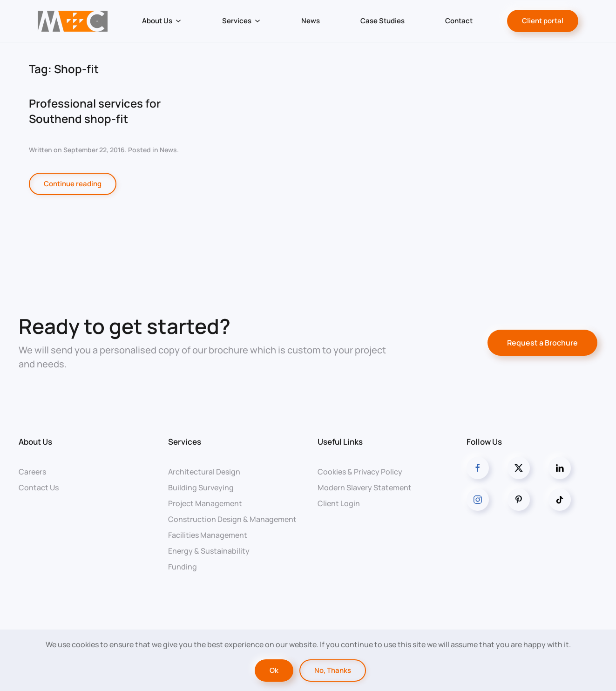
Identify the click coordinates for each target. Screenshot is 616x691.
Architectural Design (204, 472)
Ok (274, 670)
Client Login (339, 503)
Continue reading (73, 184)
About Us (35, 442)
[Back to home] (73, 21)
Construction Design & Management (232, 519)
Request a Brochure (542, 343)
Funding (183, 567)
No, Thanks (333, 670)
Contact (459, 21)
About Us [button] (162, 21)
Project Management (205, 503)
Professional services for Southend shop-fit (95, 111)
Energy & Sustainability (209, 551)
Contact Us (39, 488)
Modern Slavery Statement (365, 488)
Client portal (543, 21)
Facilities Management (208, 535)
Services (185, 442)
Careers (32, 472)
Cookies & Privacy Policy (360, 472)
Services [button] (241, 21)
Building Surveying (201, 488)
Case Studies (382, 21)
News (311, 21)
